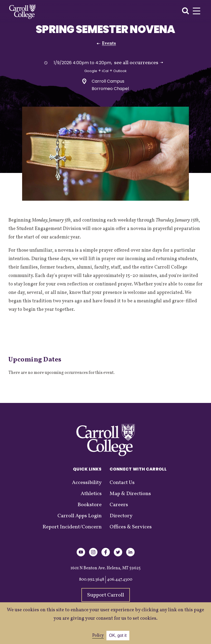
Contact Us (122, 483)
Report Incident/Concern (72, 527)
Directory (121, 516)
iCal (105, 71)
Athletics (91, 494)
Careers (119, 505)
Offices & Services (131, 527)
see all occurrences (139, 63)
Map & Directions (130, 494)
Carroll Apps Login (80, 516)
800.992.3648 (92, 580)
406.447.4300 (120, 580)
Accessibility (87, 483)
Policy (98, 636)
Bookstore (90, 505)
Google (91, 71)
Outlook (120, 71)
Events (109, 44)
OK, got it (118, 635)
